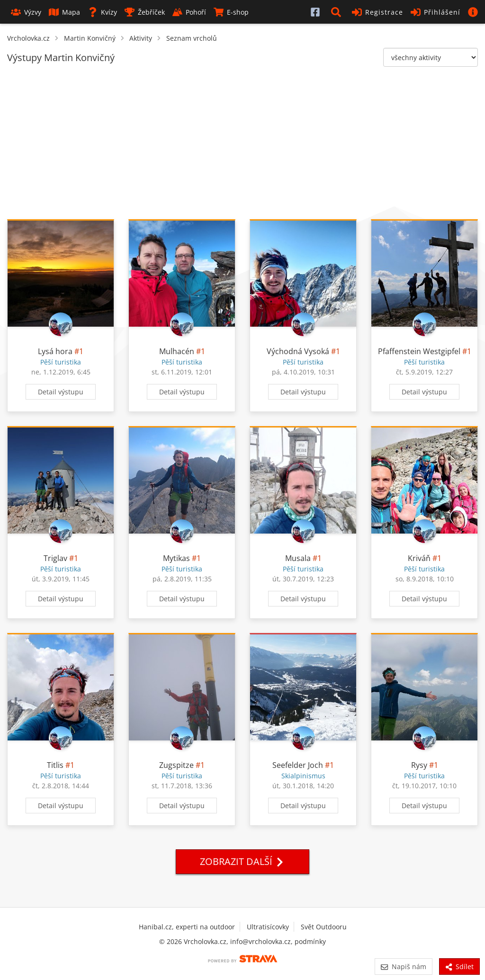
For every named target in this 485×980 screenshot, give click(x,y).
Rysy (419, 765)
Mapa (64, 12)
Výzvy (26, 12)
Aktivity (141, 38)
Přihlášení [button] (436, 12)
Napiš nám (403, 967)
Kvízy (102, 12)
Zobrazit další (242, 861)
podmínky (310, 941)
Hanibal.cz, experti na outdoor (187, 927)
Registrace (377, 12)
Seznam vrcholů (192, 38)
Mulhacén (177, 351)
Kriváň (419, 558)
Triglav (55, 558)
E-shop (231, 12)
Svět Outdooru (324, 927)
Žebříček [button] (145, 12)
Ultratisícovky (268, 927)
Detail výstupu (61, 392)
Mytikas (176, 558)
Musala (298, 558)
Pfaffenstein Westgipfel (419, 351)
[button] (338, 12)
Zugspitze (176, 765)
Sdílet (459, 967)
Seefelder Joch (298, 765)
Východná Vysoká (298, 351)
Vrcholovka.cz (28, 38)
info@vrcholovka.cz (260, 941)
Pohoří (189, 12)
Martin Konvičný (90, 38)
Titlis (55, 765)
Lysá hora (55, 351)
